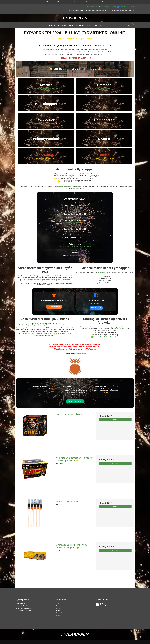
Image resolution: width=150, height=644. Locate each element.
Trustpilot (101, 277)
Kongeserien (67, 284)
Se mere (58, 620)
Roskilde (49, 330)
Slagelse (35, 330)
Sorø (40, 330)
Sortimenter (59, 618)
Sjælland (78, 191)
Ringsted (29, 330)
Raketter (58, 615)
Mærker (58, 613)
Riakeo (53, 284)
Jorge (48, 284)
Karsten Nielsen (103, 333)
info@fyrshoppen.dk (26, 613)
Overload (37, 284)
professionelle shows (121, 333)
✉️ (107, 7)
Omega (58, 284)
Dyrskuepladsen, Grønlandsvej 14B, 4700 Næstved (75, 251)
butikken (39, 338)
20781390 (24, 611)
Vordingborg (57, 330)
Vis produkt (115, 424)
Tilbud (58, 608)
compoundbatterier (83, 182)
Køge (44, 330)
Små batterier (65, 182)
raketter (72, 182)
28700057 (84, 260)
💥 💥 (75, 213)
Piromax (43, 284)
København (67, 330)
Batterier (58, 611)
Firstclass (30, 284)
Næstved (60, 191)
